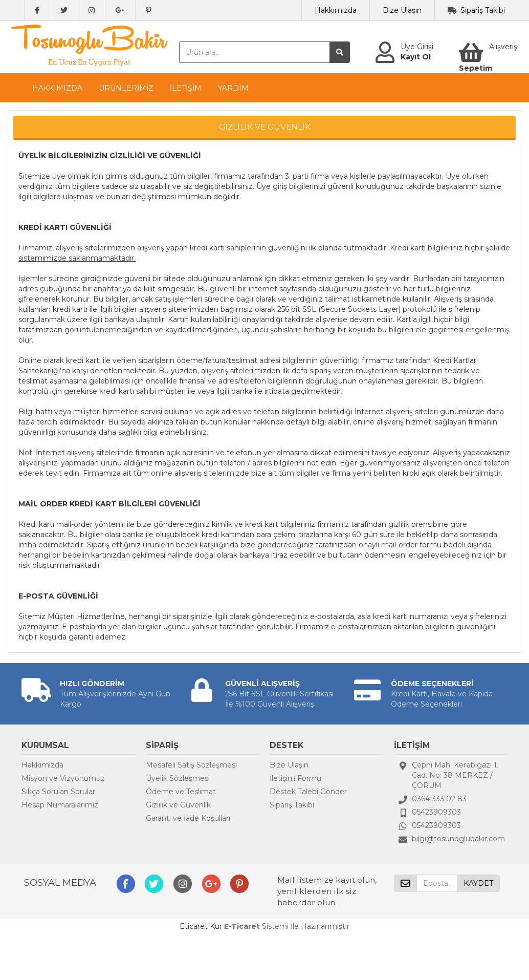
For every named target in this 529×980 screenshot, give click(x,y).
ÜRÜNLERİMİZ (126, 88)
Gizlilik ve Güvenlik (178, 805)
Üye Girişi (417, 47)
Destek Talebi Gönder (308, 792)
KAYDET (478, 883)
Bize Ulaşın (402, 10)
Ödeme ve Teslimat (181, 792)
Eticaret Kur (201, 926)
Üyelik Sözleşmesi (178, 778)
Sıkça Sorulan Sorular (58, 792)
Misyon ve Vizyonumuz (63, 778)
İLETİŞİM (186, 88)
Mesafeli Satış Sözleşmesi (191, 765)
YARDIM (233, 88)
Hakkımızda (336, 10)
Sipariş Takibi (483, 10)
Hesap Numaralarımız (60, 805)
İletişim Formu (295, 778)
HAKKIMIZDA (57, 88)
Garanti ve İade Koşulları (188, 818)
